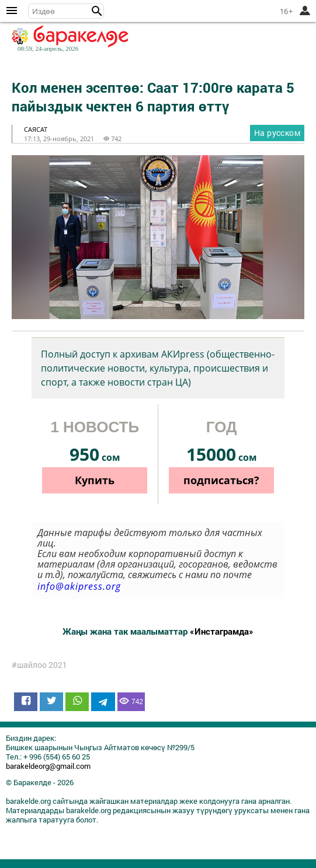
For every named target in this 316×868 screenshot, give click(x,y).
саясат (36, 129)
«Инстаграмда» (222, 631)
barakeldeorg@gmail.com (48, 766)
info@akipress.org (79, 586)
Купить (95, 480)
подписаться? (221, 480)
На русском (277, 133)
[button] (97, 11)
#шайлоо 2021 (39, 665)
